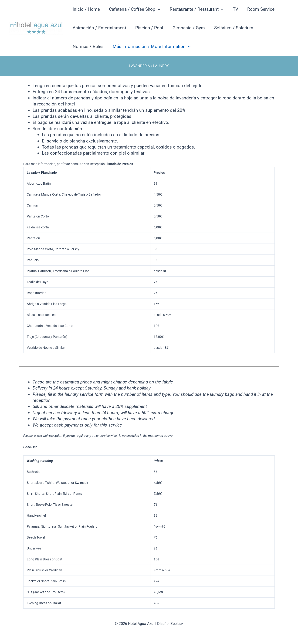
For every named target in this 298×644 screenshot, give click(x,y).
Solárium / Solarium (232, 28)
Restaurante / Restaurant (195, 9)
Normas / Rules (88, 46)
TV (234, 9)
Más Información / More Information (151, 47)
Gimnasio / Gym (188, 28)
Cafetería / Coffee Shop (134, 9)
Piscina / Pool (149, 28)
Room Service (259, 9)
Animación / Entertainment (99, 28)
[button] (157, 9)
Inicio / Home (86, 9)
